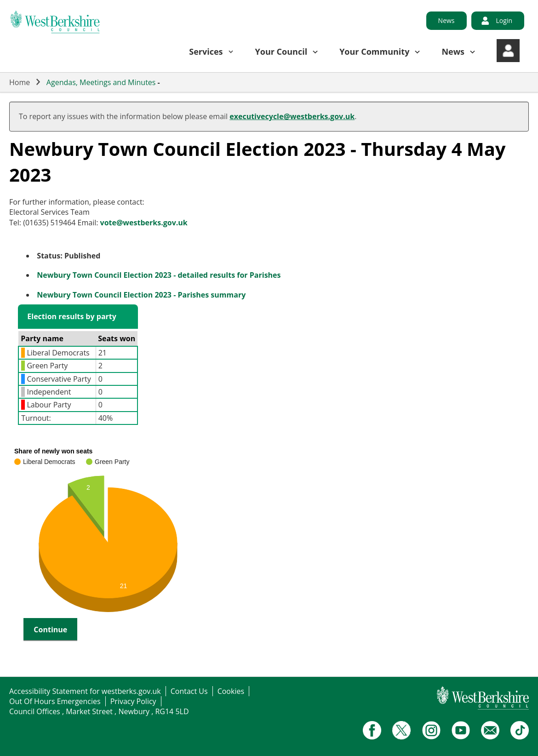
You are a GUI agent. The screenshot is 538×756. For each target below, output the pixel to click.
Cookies (231, 691)
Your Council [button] (281, 52)
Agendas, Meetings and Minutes (101, 82)
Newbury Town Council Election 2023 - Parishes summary (141, 295)
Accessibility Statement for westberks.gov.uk (85, 691)
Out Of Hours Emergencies (55, 701)
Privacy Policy (133, 701)
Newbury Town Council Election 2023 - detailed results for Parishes (159, 275)
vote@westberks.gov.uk (144, 223)
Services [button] (206, 52)
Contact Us (189, 691)
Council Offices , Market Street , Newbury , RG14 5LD (99, 711)
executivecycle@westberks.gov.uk (292, 116)
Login (504, 20)
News (446, 20)
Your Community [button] (374, 52)
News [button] (453, 52)
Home (20, 82)
